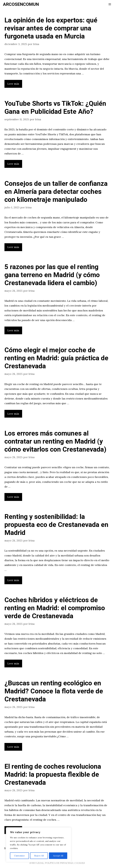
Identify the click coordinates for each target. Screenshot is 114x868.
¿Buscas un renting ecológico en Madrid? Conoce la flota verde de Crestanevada (54, 691)
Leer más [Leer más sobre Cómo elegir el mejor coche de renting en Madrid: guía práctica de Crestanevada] (13, 414)
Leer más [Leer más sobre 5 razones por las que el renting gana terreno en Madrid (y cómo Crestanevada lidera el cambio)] (13, 330)
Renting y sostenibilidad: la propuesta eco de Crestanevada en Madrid (56, 525)
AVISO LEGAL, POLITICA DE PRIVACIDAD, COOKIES (57, 863)
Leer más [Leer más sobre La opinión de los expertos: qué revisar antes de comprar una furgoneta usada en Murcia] (13, 84)
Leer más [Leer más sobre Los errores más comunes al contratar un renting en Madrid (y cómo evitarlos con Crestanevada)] (13, 497)
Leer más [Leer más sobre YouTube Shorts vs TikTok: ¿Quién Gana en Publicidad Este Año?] (13, 164)
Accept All (58, 856)
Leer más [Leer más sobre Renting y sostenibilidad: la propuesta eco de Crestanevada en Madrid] (13, 580)
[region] (39, 845)
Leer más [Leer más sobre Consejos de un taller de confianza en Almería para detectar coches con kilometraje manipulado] (13, 247)
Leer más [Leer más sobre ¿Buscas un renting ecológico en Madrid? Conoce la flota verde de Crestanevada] (13, 747)
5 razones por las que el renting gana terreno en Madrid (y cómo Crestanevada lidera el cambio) (52, 275)
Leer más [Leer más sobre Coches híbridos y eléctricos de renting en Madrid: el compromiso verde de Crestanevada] (13, 663)
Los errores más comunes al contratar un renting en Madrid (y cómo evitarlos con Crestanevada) (55, 441)
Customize (19, 856)
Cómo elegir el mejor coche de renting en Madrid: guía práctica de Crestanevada (56, 358)
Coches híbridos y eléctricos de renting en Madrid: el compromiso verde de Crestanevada (55, 608)
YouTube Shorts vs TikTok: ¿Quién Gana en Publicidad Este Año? (55, 108)
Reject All (39, 856)
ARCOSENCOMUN (21, 4)
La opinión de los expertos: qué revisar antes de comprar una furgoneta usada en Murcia (51, 28)
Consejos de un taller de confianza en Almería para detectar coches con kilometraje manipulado (56, 192)
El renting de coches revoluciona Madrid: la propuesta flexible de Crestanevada (53, 775)
